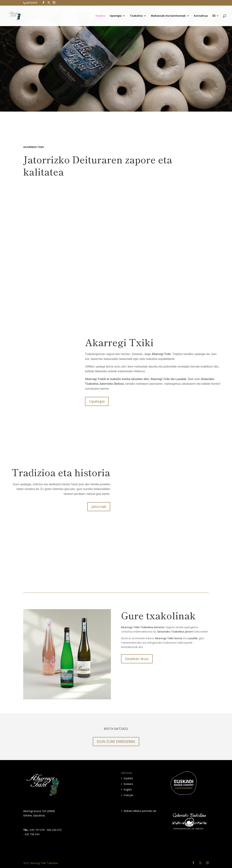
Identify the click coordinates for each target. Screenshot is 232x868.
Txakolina (136, 16)
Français (129, 795)
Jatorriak (99, 507)
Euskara (128, 784)
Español (128, 778)
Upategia (116, 16)
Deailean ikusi (137, 659)
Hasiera (100, 16)
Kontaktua (201, 16)
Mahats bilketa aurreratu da (140, 811)
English (128, 789)
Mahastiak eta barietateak (168, 16)
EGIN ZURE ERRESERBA (116, 741)
